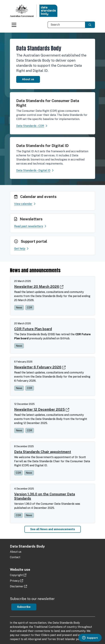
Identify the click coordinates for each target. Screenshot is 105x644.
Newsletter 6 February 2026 (38, 367)
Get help (21, 249)
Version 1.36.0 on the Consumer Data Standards (45, 496)
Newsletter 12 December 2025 (40, 409)
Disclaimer (17, 586)
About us (28, 79)
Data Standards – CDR (30, 126)
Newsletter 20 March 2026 (37, 287)
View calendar (25, 204)
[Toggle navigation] (14, 25)
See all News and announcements (53, 529)
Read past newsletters (30, 226)
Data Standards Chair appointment (43, 452)
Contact (15, 557)
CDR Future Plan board (33, 329)
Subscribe (24, 607)
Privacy (15, 581)
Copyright (16, 575)
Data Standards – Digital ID (33, 170)
